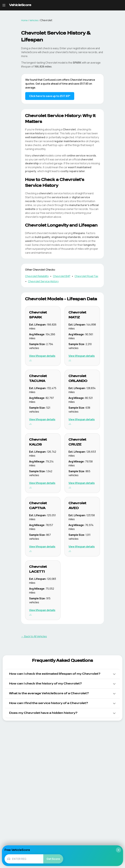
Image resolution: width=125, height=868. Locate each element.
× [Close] (118, 850)
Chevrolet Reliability (37, 276)
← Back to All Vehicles (34, 636)
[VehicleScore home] (20, 5)
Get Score (53, 859)
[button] (62, 674)
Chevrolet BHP (62, 276)
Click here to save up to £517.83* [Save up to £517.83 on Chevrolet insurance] (50, 96)
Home (24, 20)
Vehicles (34, 20)
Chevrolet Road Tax (86, 276)
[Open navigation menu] (4, 5)
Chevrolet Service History (43, 281)
